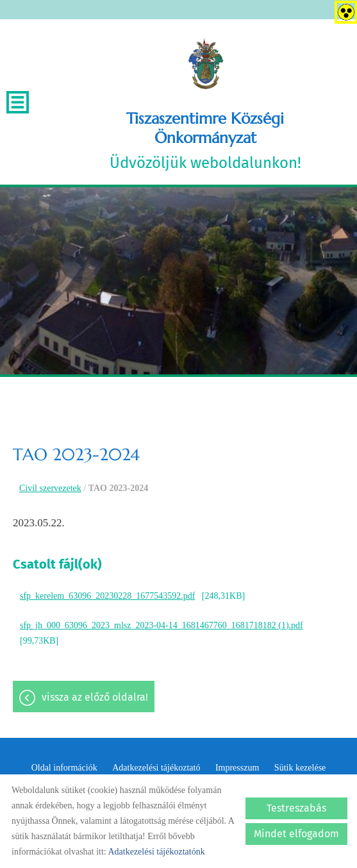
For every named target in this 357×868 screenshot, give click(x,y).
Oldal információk (64, 768)
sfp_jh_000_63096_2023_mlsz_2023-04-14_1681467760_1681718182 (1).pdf (162, 625)
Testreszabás (296, 808)
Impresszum (237, 768)
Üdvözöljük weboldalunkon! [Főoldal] (205, 140)
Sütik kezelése (300, 768)
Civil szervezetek (50, 488)
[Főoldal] (205, 64)
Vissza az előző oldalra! (95, 697)
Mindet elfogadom (296, 834)
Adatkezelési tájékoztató (156, 768)
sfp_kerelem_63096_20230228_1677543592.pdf (107, 596)
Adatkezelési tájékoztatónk (156, 852)
